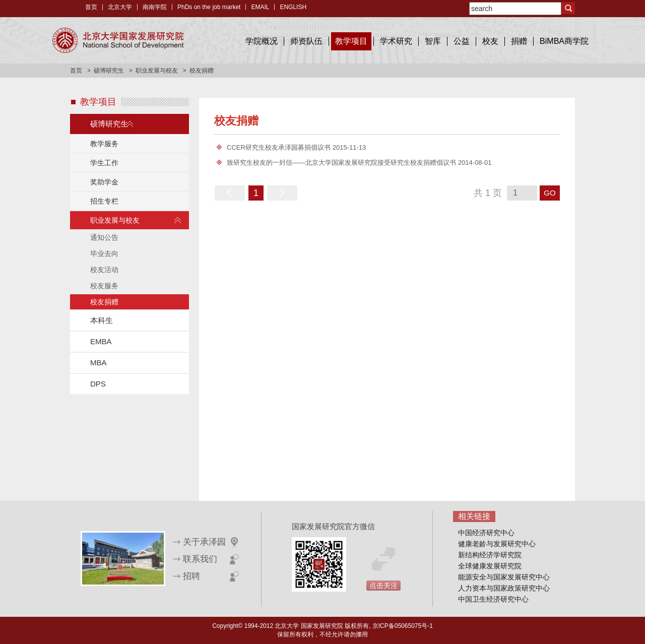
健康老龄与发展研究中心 (497, 544)
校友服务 (104, 286)
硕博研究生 (109, 71)
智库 (433, 41)
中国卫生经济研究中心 (493, 599)
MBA (99, 363)
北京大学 (120, 7)
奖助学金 (104, 182)
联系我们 (200, 559)
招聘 (191, 576)
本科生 (102, 320)
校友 (490, 41)
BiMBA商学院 (564, 41)
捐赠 (519, 41)
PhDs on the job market (209, 7)
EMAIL (260, 7)
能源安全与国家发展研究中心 (504, 577)
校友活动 (104, 270)
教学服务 (104, 144)
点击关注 (383, 586)
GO (550, 193)
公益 (462, 41)
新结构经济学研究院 (490, 555)
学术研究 (396, 41)
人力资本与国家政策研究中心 (504, 588)
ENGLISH (293, 7)
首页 (91, 7)
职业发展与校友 (157, 71)
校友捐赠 (104, 302)
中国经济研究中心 (486, 533)
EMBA (101, 341)
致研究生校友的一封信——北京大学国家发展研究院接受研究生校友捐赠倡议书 (341, 163)
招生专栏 (104, 201)
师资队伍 (306, 41)
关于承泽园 (204, 542)
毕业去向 (104, 253)
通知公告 (104, 237)
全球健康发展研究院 (490, 566)
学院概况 (262, 41)
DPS (98, 384)
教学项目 (351, 41)
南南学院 (155, 7)
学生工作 (104, 163)
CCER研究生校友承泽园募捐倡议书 (279, 147)
